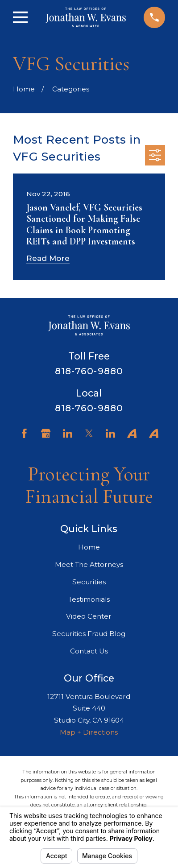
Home (89, 547)
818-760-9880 (89, 371)
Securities (89, 582)
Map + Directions (89, 732)
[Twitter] (89, 433)
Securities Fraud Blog (89, 634)
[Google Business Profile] (46, 433)
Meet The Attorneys (89, 564)
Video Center (89, 616)
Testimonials (89, 599)
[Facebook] (24, 433)
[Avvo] (132, 433)
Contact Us (89, 651)
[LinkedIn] (68, 433)
